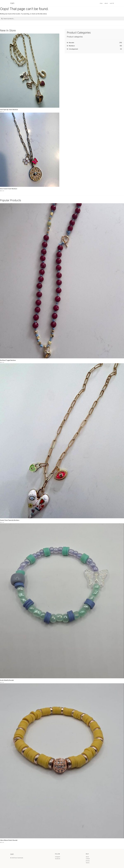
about (106, 3)
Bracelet (71, 43)
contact (88, 859)
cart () (112, 3)
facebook (58, 859)
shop (101, 3)
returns (88, 863)
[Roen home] (15, 3)
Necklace (72, 46)
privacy (88, 861)
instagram (58, 857)
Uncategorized (73, 49)
